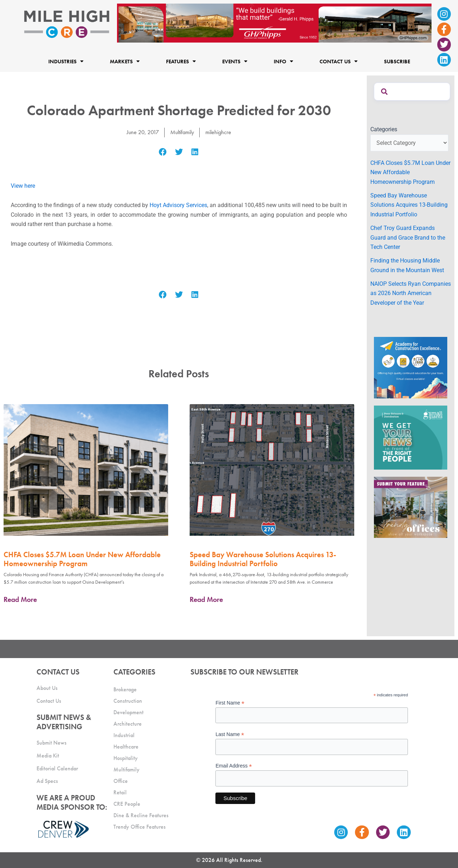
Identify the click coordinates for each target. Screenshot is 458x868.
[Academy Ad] (411, 367)
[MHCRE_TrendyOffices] (411, 507)
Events (235, 61)
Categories (384, 129)
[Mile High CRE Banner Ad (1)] (274, 23)
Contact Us (338, 61)
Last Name (230, 734)
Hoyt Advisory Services (178, 205)
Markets (125, 61)
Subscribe (397, 61)
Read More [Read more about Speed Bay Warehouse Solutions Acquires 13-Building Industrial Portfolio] (206, 599)
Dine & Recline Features (141, 815)
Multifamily (182, 132)
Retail (120, 792)
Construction (128, 700)
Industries (66, 61)
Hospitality (126, 758)
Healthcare (126, 746)
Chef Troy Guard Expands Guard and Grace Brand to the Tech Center (408, 237)
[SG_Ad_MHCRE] (411, 437)
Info (283, 61)
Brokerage (125, 689)
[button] (163, 152)
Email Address (234, 766)
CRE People (127, 803)
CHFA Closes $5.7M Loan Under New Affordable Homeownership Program (82, 559)
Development (128, 712)
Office (121, 781)
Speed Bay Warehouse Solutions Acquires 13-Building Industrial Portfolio (263, 559)
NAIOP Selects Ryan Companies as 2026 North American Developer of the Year (411, 293)
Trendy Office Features (140, 826)
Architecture (128, 723)
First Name (230, 703)
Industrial (124, 735)
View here (23, 185)
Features (181, 61)
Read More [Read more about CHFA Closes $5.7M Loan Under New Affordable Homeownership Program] (20, 599)
